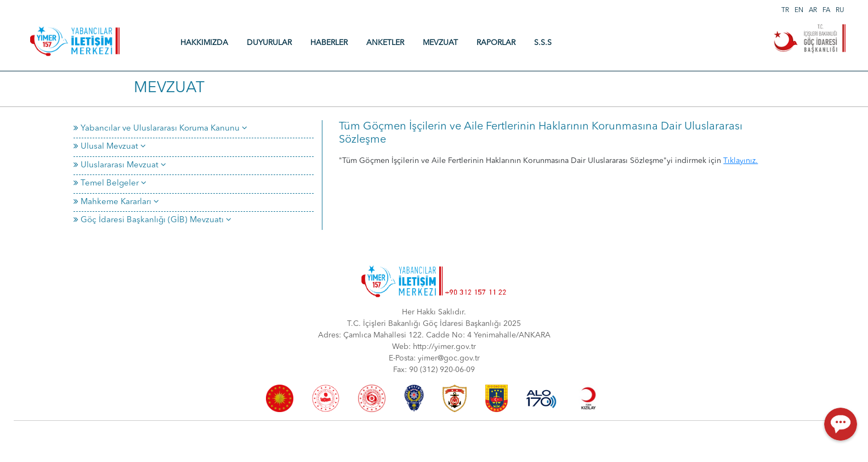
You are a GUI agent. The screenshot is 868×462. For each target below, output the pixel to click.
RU (840, 10)
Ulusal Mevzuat (110, 147)
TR (785, 10)
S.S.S (543, 43)
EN (799, 10)
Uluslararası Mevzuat (120, 165)
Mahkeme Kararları (116, 202)
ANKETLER (385, 43)
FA (826, 10)
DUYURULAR (269, 43)
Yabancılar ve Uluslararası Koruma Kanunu (160, 129)
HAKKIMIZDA (204, 43)
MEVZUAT (440, 43)
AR (813, 10)
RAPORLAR (496, 43)
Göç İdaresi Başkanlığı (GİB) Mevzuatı (152, 220)
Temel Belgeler (110, 184)
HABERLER (329, 43)
